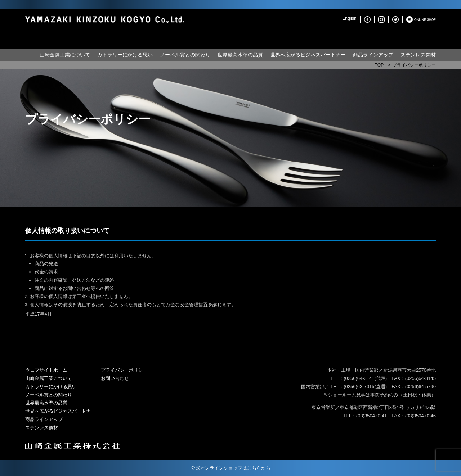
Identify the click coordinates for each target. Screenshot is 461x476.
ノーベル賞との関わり (185, 55)
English (349, 18)
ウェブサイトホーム (46, 370)
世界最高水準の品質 (240, 55)
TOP (379, 65)
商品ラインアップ (373, 55)
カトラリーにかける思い (125, 55)
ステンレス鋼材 (418, 55)
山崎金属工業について (65, 55)
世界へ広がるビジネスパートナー (308, 55)
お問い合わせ (115, 378)
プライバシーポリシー (124, 370)
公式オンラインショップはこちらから (231, 468)
